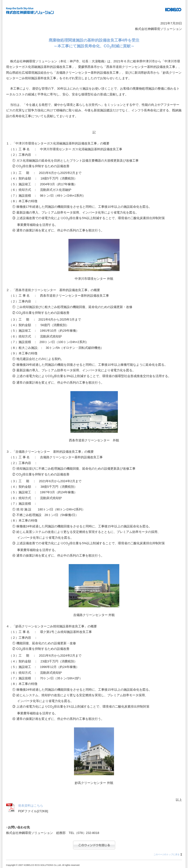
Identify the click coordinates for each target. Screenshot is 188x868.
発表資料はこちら (31, 806)
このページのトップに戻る (167, 854)
